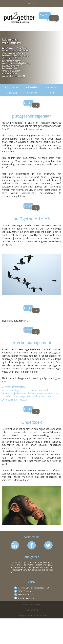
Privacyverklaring (32, 610)
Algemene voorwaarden (32, 604)
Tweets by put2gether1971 (16, 321)
